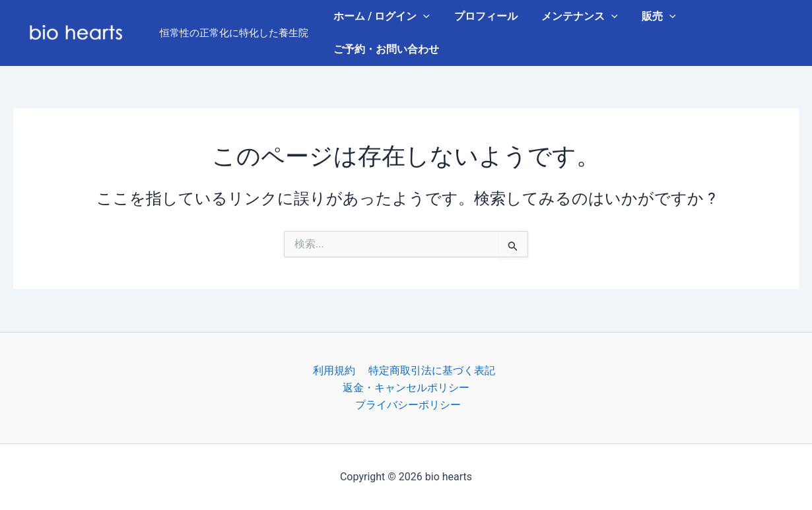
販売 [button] (648, 16)
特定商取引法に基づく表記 (430, 370)
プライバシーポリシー (409, 405)
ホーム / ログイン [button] (380, 16)
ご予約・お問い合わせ (385, 49)
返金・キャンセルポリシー (406, 387)
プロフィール (481, 16)
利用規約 (335, 370)
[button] (422, 16)
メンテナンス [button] (572, 16)
